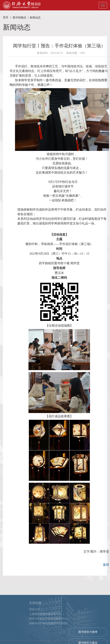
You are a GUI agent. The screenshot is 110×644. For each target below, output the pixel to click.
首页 (6, 17)
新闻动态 (35, 18)
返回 (106, 565)
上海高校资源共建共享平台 (45, 631)
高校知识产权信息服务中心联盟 (48, 641)
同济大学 (34, 627)
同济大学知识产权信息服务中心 (48, 636)
